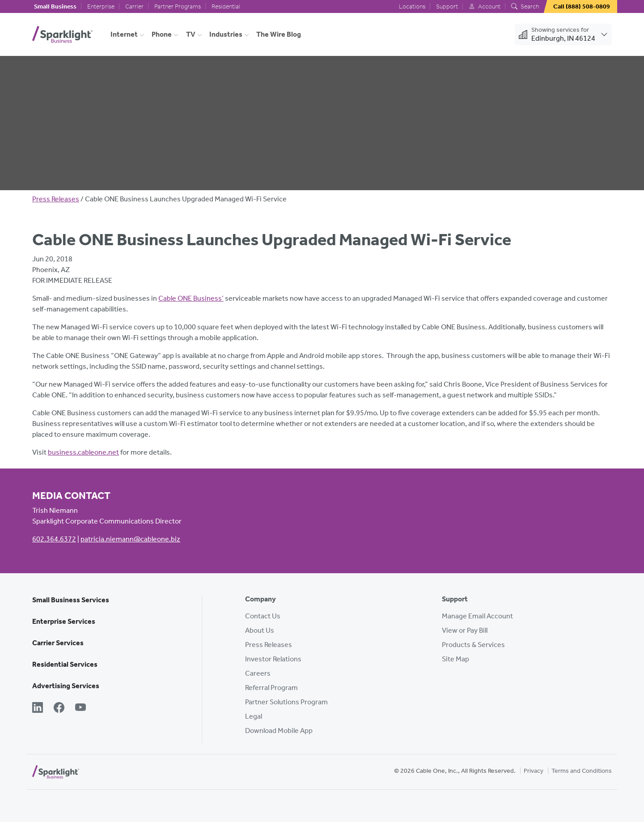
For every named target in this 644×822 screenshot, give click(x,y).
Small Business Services (71, 600)
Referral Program (271, 688)
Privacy (534, 771)
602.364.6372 (54, 539)
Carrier (134, 6)
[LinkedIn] (38, 708)
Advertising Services (66, 686)
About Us (260, 630)
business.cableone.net (83, 452)
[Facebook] (59, 708)
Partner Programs (178, 6)
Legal (254, 716)
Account (485, 6)
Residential (226, 6)
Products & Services (473, 645)
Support (447, 6)
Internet (124, 34)
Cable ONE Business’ (191, 298)
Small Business (55, 6)
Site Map (455, 659)
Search (525, 6)
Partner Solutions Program (286, 702)
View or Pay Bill (465, 630)
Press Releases (56, 199)
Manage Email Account (477, 616)
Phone (162, 34)
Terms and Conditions (582, 771)
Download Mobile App (279, 730)
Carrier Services (58, 643)
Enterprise (101, 6)
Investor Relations (273, 659)
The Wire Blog (279, 34)
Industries (226, 34)
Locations (412, 6)
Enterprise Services (64, 621)
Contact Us (263, 616)
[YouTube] (80, 708)
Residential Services (65, 664)
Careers (258, 673)
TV (191, 34)
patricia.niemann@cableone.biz (130, 539)
